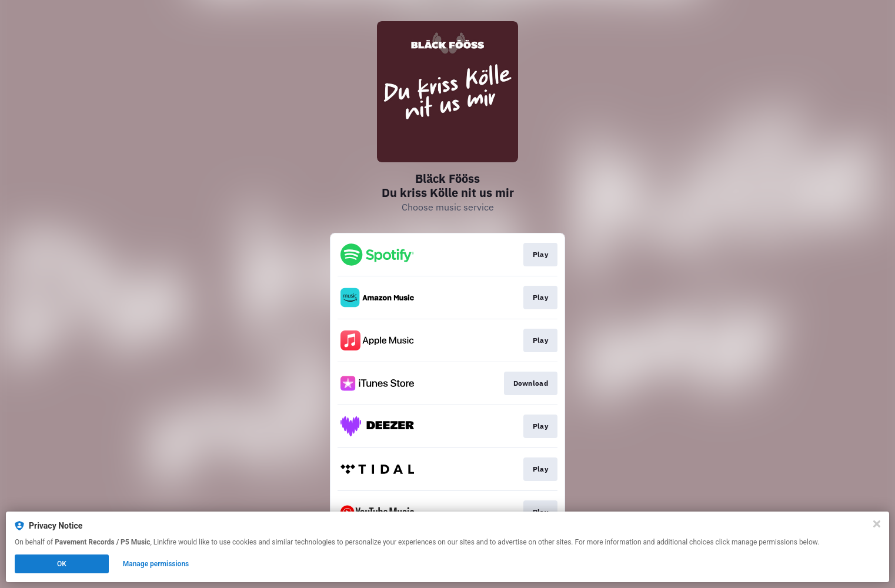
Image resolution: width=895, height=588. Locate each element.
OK (62, 564)
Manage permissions (156, 564)
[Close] (877, 524)
